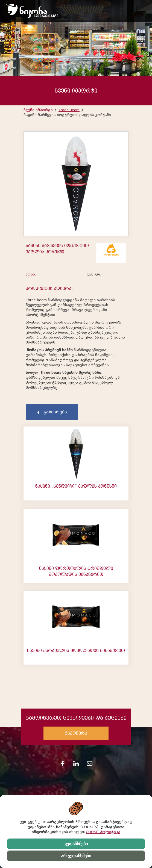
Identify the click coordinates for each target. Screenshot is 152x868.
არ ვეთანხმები (76, 856)
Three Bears (69, 110)
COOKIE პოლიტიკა (103, 832)
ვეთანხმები (76, 844)
